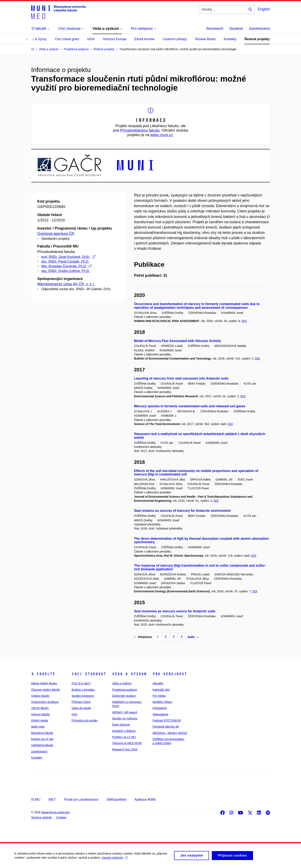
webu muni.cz (162, 135)
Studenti (236, 29)
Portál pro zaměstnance (81, 800)
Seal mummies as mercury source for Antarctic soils (175, 611)
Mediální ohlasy (162, 702)
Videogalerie (160, 714)
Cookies (61, 817)
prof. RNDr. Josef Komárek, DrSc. (68, 257)
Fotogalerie (160, 708)
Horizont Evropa (115, 39)
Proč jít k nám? (81, 683)
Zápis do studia (81, 708)
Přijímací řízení (81, 702)
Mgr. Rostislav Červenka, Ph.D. (67, 266)
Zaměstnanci (259, 29)
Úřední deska (40, 720)
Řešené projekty (257, 39)
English (264, 9)
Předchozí (143, 637)
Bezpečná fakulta (42, 733)
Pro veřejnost (170, 674)
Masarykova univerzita (55, 812)
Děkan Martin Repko (44, 683)
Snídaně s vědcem (124, 731)
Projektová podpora (124, 690)
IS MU (36, 800)
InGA (91, 39)
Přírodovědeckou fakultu (140, 130)
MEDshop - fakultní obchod (170, 733)
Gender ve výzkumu (125, 718)
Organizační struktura (45, 702)
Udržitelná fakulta (42, 745)
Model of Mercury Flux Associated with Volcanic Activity (178, 341)
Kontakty (230, 39)
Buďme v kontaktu (83, 690)
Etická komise (145, 39)
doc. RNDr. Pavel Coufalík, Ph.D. (65, 261)
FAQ (74, 714)
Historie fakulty (41, 714)
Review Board (205, 39)
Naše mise (38, 727)
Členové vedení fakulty (46, 690)
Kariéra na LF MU (42, 739)
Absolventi (215, 29)
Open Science (121, 725)
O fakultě (43, 674)
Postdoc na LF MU (124, 737)
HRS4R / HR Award (124, 712)
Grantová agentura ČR (56, 234)
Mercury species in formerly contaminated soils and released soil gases (190, 406)
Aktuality (158, 683)
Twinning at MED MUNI (127, 743)
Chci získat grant (67, 39)
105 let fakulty (40, 708)
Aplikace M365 (145, 800)
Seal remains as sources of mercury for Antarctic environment (182, 511)
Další (193, 637)
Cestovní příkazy (175, 39)
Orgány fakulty (40, 696)
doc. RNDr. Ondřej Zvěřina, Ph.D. (66, 271)
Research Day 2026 (125, 749)
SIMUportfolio (116, 800)
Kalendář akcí (161, 690)
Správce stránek (42, 817)
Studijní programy (83, 696)
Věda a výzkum (129, 674)
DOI (244, 321)
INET (52, 800)
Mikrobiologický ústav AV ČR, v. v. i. (66, 284)
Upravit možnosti (115, 859)
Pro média (159, 696)
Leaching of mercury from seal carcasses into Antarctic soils (181, 378)
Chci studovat (89, 674)
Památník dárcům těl (165, 727)
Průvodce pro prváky (85, 720)
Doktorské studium (124, 696)
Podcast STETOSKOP (167, 720)
